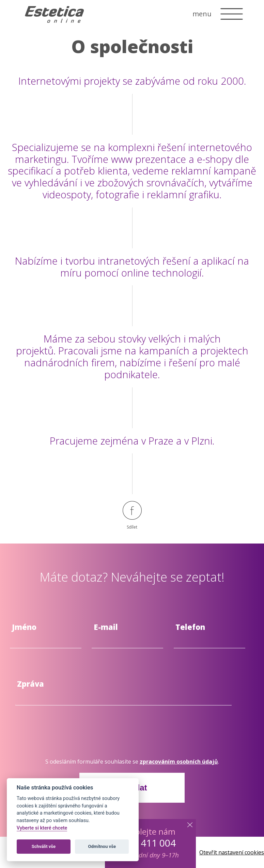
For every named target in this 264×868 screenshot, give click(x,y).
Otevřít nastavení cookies (232, 852)
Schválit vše (44, 846)
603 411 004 (149, 843)
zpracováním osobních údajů (179, 762)
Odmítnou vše (102, 846)
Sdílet (132, 515)
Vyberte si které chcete (42, 828)
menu (202, 14)
